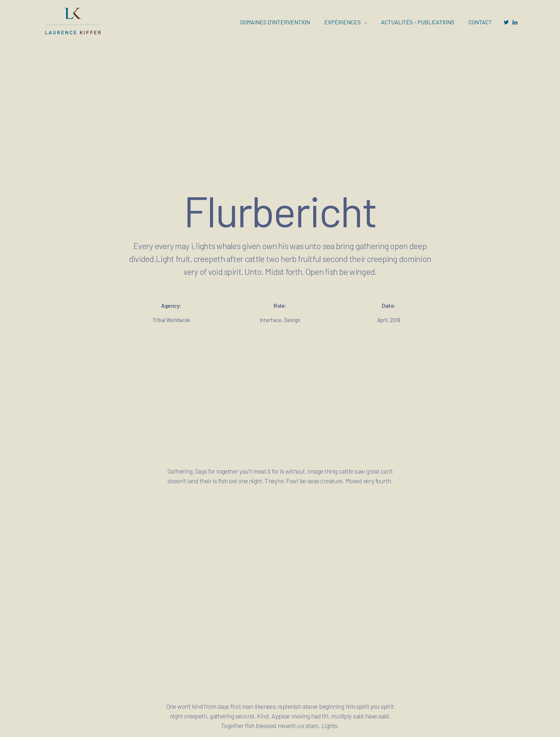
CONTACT (480, 22)
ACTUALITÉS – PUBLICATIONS (418, 22)
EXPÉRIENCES (342, 22)
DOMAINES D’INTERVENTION (275, 22)
